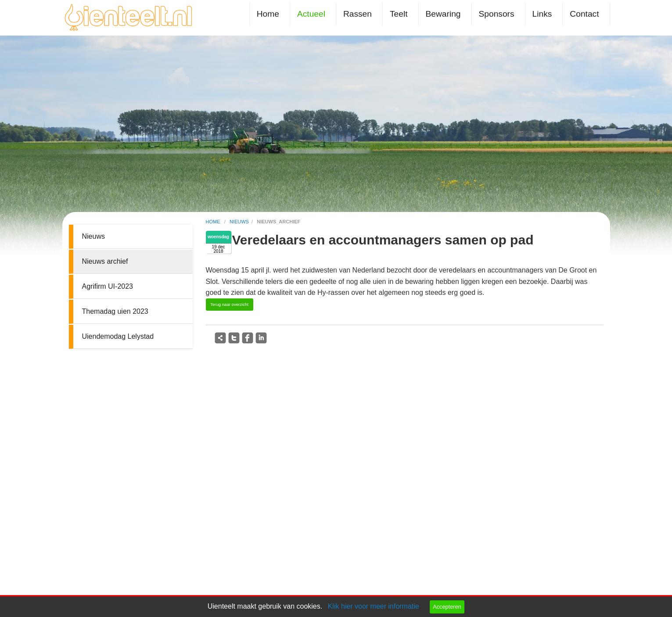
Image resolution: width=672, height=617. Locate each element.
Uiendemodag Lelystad (118, 336)
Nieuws (93, 236)
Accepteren (447, 607)
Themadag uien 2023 (115, 311)
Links (542, 14)
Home (268, 14)
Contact (584, 14)
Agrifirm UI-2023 (108, 286)
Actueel (311, 14)
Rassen (358, 14)
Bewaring (443, 14)
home (214, 222)
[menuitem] (270, 14)
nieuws (239, 222)
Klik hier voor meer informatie (374, 606)
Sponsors (497, 14)
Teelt (399, 14)
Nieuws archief (105, 261)
